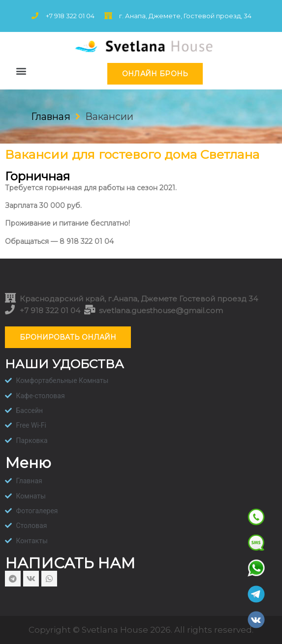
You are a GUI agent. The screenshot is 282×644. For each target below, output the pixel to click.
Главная (51, 117)
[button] (21, 71)
